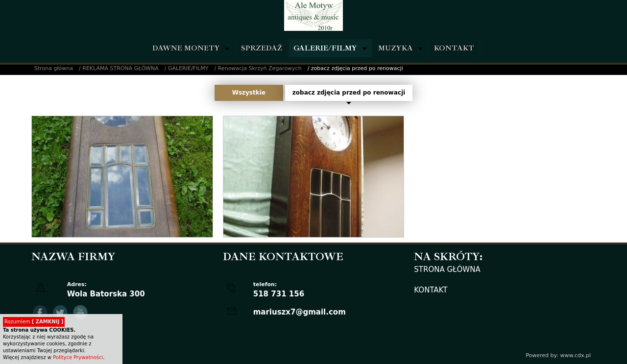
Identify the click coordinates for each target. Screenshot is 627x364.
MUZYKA (396, 48)
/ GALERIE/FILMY (187, 68)
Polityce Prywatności (78, 357)
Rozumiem (34, 322)
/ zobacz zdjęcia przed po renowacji (355, 68)
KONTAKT (454, 48)
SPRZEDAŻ (262, 48)
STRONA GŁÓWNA (447, 269)
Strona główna (54, 68)
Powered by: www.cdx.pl (558, 355)
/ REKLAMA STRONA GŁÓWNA (119, 68)
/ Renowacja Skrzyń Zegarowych (258, 68)
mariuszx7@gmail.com (300, 312)
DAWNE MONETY (186, 48)
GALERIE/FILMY (325, 48)
